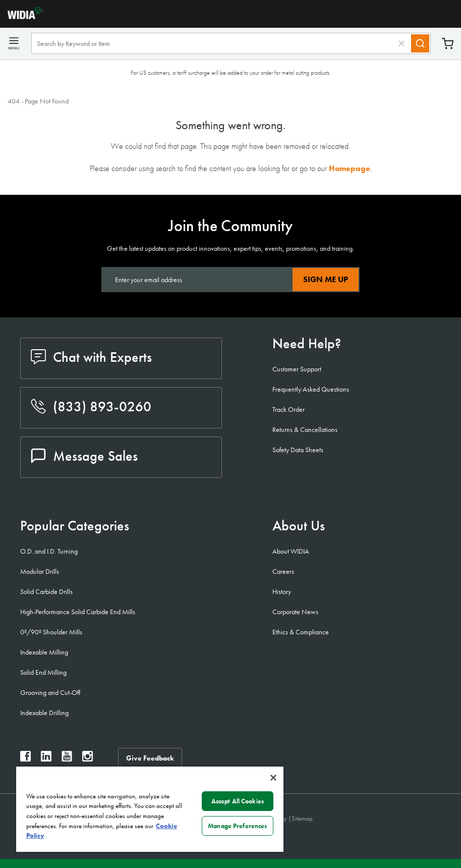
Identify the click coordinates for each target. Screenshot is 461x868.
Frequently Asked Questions (311, 389)
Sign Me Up (326, 279)
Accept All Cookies (238, 801)
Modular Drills (40, 571)
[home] (21, 16)
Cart (448, 44)
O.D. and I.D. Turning (49, 551)
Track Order (289, 409)
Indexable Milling (44, 652)
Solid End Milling (43, 672)
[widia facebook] (25, 759)
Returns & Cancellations (305, 429)
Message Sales (84, 456)
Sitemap (302, 818)
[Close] (273, 778)
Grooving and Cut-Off (50, 692)
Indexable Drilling (44, 713)
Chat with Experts (91, 357)
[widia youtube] (67, 759)
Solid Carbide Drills (46, 591)
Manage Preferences (237, 826)
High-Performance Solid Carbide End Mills (78, 612)
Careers (283, 571)
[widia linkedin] (46, 759)
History (282, 591)
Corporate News (295, 612)
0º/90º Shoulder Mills (51, 632)
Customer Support (297, 369)
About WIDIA (291, 551)
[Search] (420, 43)
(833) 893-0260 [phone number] (91, 406)
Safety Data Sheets (298, 450)
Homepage (350, 168)
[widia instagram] (88, 759)
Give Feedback (150, 758)
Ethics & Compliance (301, 632)
